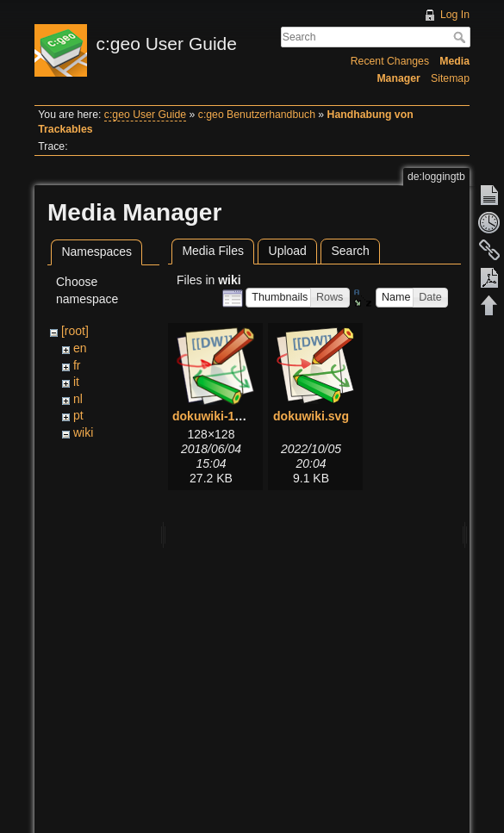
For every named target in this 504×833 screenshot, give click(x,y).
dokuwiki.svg (311, 416)
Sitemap (450, 78)
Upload (288, 251)
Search (461, 37)
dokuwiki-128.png (223, 416)
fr (77, 365)
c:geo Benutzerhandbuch (257, 115)
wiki (83, 432)
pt (78, 415)
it (76, 382)
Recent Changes (390, 61)
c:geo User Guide (145, 115)
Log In (455, 15)
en (80, 348)
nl (78, 399)
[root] (75, 331)
